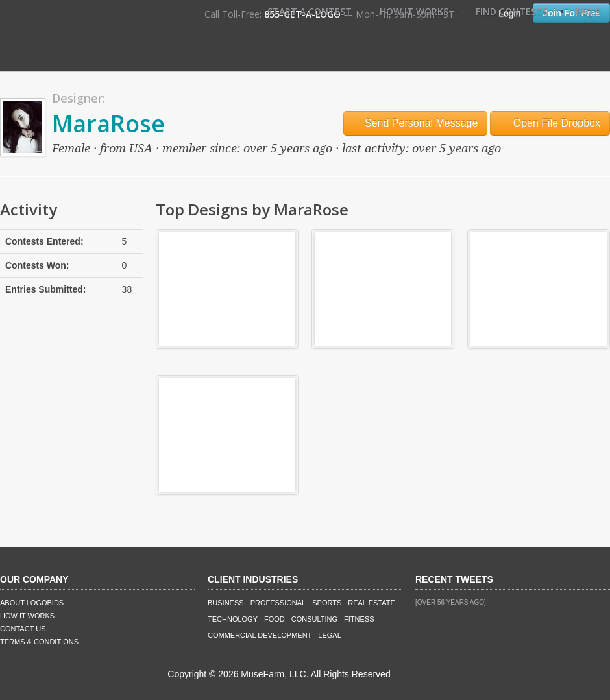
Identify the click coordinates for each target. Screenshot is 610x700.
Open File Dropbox (550, 123)
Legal (329, 635)
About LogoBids (32, 603)
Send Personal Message (416, 123)
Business (226, 603)
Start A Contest (310, 11)
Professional (278, 603)
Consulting (314, 619)
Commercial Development (260, 635)
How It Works (414, 11)
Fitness (359, 619)
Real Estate (372, 603)
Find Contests (512, 11)
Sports (327, 603)
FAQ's (588, 11)
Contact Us (23, 629)
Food (274, 619)
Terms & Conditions (39, 642)
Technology (233, 619)
